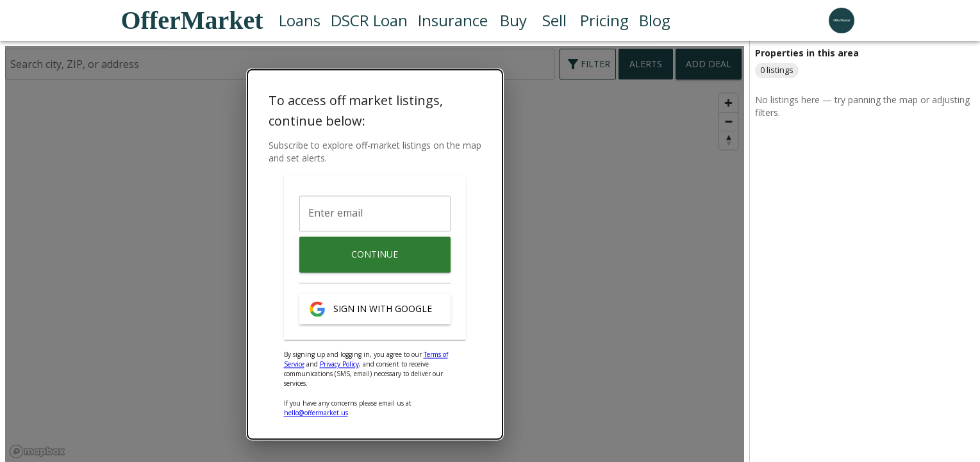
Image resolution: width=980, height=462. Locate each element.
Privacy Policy (339, 365)
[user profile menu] (842, 21)
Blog (655, 21)
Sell (554, 21)
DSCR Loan (369, 21)
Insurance (453, 21)
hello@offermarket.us (316, 413)
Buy (513, 21)
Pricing (604, 21)
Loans (300, 21)
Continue (375, 255)
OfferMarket (192, 20)
